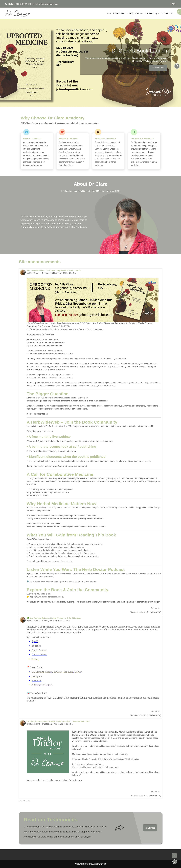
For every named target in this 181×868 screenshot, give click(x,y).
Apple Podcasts (39, 650)
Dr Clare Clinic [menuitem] (167, 13)
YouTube (36, 646)
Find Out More (158, 68)
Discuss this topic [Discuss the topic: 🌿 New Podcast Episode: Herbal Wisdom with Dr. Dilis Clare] (138, 715)
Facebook (37, 681)
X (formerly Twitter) (42, 685)
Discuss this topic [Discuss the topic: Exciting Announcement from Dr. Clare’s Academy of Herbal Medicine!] (138, 795)
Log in (173, 4)
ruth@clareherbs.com (49, 4)
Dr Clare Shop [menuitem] (151, 13)
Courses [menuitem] (139, 13)
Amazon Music (39, 655)
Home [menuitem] (109, 13)
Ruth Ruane (35, 273)
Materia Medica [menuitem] (120, 13)
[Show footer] (175, 862)
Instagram (37, 676)
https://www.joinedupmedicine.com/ (70, 466)
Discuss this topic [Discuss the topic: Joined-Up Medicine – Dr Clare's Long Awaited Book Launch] (138, 612)
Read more (150, 828)
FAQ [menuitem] (131, 13)
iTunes (35, 659)
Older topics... (25, 801)
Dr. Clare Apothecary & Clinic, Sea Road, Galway (57, 672)
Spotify (35, 641)
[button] (175, 856)
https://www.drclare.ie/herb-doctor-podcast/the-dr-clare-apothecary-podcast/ (63, 581)
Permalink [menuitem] (155, 608)
